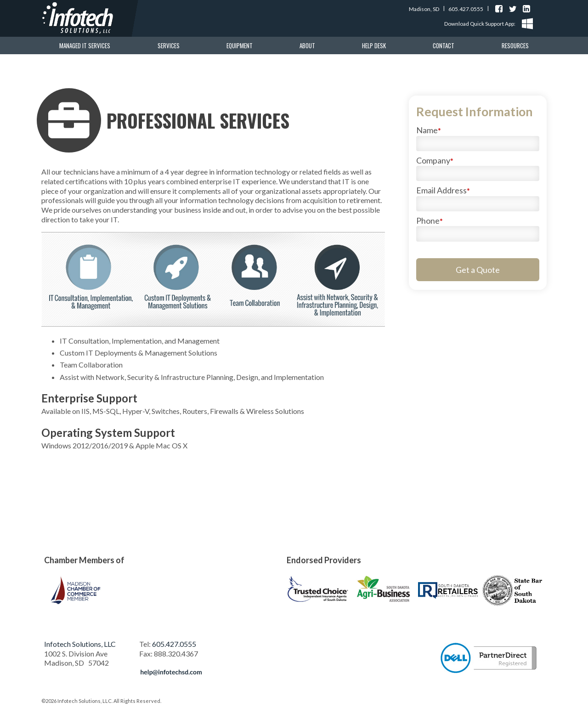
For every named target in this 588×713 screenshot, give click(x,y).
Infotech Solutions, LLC (80, 644)
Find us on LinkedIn (526, 9)
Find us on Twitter (513, 9)
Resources (515, 45)
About (307, 45)
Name (429, 130)
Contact (444, 45)
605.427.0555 (466, 9)
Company (435, 160)
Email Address (443, 190)
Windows (527, 24)
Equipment (240, 45)
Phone (430, 221)
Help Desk (374, 45)
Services (169, 45)
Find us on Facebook (499, 9)
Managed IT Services (85, 45)
